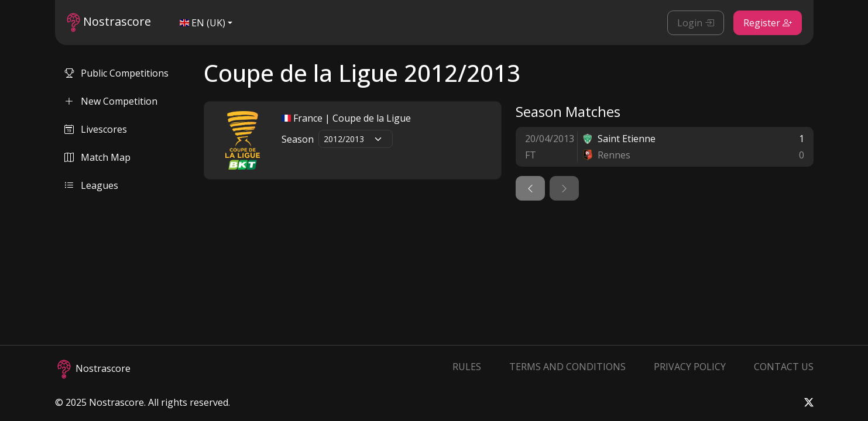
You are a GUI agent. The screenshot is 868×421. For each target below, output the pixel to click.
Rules (467, 367)
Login (696, 23)
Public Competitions (116, 73)
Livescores (96, 129)
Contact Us (784, 367)
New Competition (111, 101)
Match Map (97, 157)
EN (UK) (203, 23)
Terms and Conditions (567, 367)
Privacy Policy (690, 367)
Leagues (91, 185)
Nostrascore (109, 23)
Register (768, 23)
